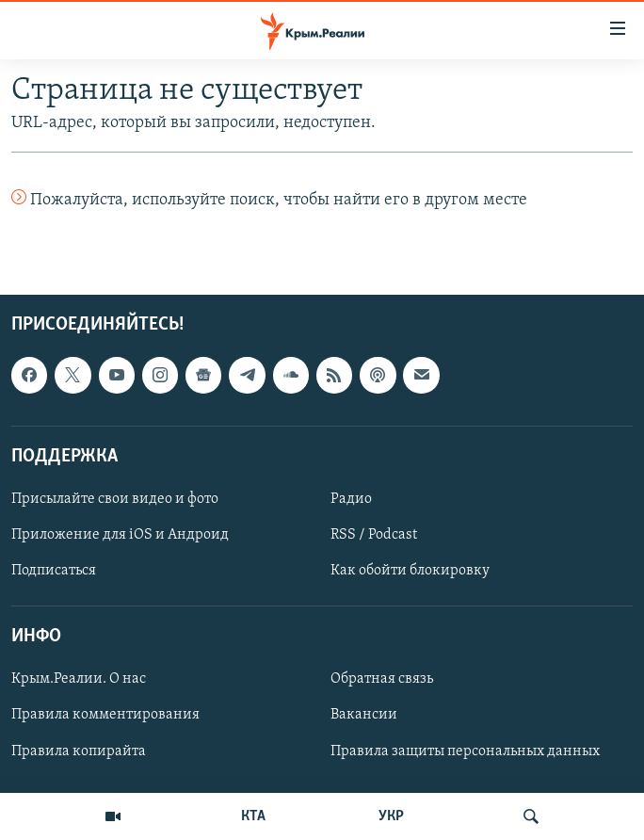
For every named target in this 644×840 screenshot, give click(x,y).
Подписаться (54, 572)
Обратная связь (382, 680)
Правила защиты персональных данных (465, 751)
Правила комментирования (105, 716)
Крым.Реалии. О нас (79, 680)
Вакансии (364, 716)
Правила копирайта (79, 751)
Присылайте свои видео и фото (115, 499)
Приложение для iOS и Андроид (120, 535)
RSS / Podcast (374, 535)
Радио (351, 499)
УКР (391, 816)
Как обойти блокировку (410, 572)
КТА (253, 816)
